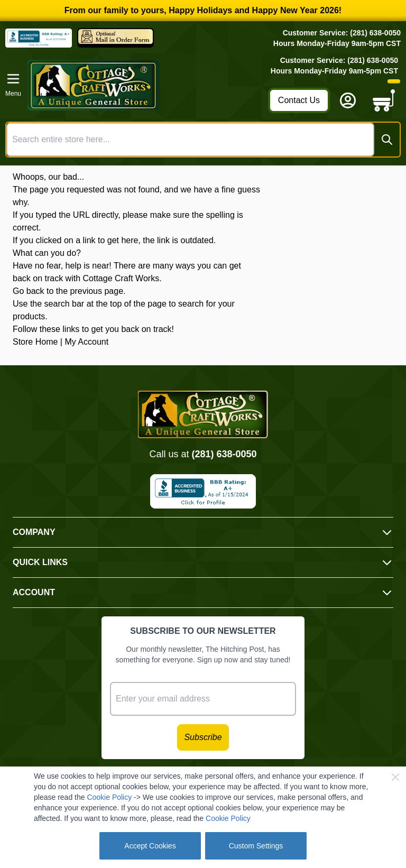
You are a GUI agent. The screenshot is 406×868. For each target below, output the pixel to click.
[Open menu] (13, 85)
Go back (29, 291)
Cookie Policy (109, 797)
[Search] (387, 140)
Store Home (35, 342)
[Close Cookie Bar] (395, 777)
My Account (86, 342)
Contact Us (299, 100)
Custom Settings (256, 846)
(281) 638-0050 (224, 454)
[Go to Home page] (145, 85)
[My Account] (348, 100)
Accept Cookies (150, 846)
